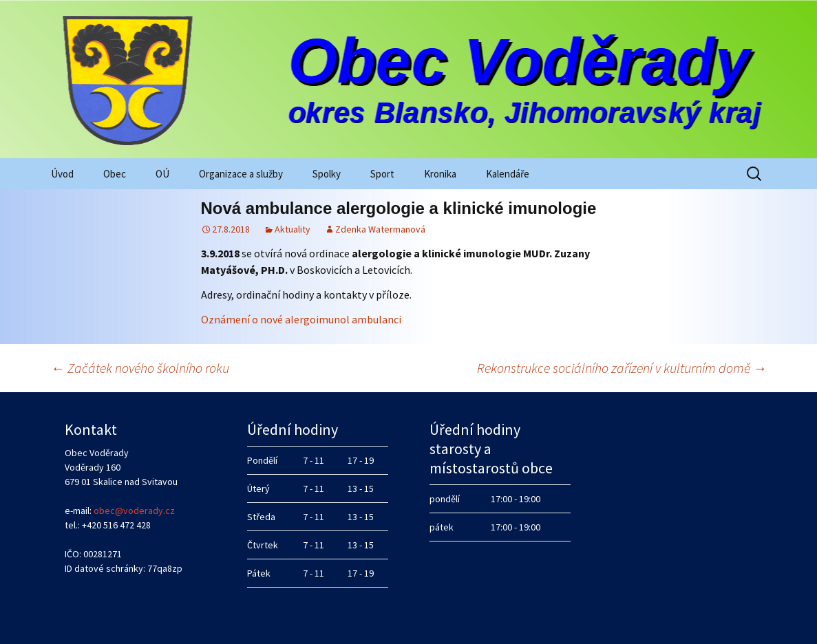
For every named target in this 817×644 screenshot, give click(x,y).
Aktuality (293, 229)
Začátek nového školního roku (140, 368)
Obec (115, 174)
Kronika (440, 174)
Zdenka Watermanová (380, 229)
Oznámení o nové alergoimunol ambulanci (301, 319)
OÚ (162, 174)
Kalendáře (508, 174)
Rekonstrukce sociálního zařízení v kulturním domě (622, 368)
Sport (382, 174)
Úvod (62, 174)
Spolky (327, 174)
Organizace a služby (241, 174)
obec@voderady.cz (134, 511)
